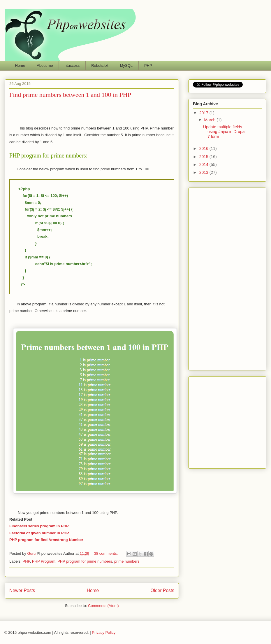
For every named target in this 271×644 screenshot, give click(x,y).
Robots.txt (100, 65)
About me (45, 65)
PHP (148, 65)
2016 (204, 148)
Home (20, 65)
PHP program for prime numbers (85, 561)
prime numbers (127, 561)
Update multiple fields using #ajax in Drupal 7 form (224, 132)
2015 (204, 157)
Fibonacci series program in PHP (39, 526)
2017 (204, 113)
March (210, 120)
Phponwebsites (227, 421)
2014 (204, 164)
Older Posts (162, 590)
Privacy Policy (104, 632)
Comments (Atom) (103, 606)
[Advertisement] (93, 111)
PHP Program (44, 561)
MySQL (126, 65)
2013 (204, 172)
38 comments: (107, 553)
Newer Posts (22, 590)
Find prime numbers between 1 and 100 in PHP (70, 95)
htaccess (72, 65)
